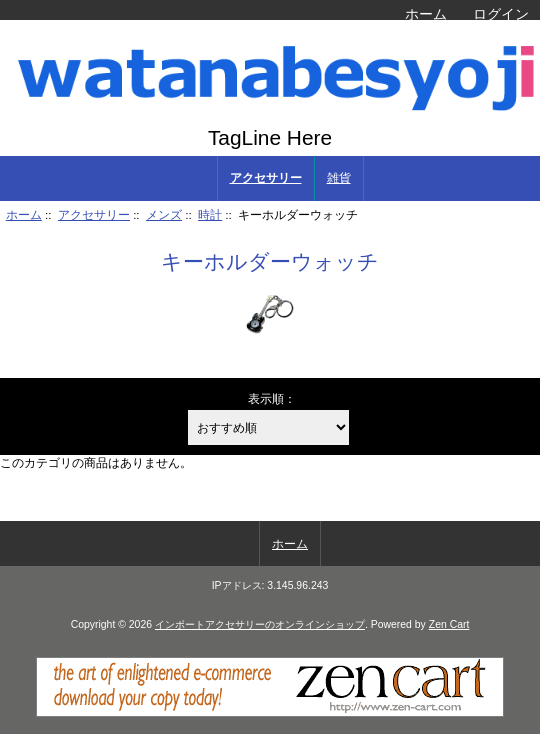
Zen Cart (449, 624)
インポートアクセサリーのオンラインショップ (260, 624)
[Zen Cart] (270, 712)
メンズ (164, 214)
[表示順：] (268, 427)
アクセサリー (94, 214)
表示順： (272, 398)
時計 (210, 214)
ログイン (501, 14)
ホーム (426, 14)
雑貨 (339, 178)
